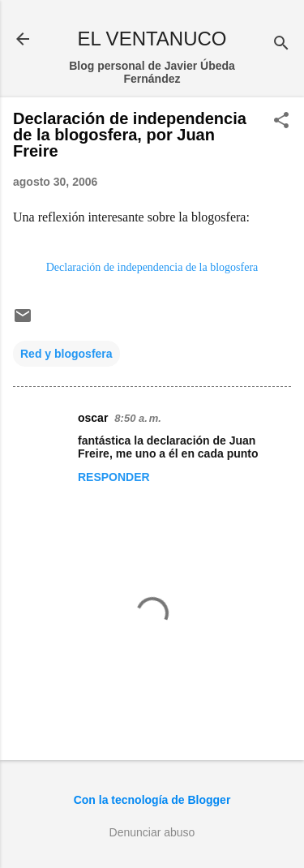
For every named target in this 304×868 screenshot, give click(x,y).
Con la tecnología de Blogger (152, 800)
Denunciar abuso (152, 832)
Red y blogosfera (66, 354)
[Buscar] (281, 44)
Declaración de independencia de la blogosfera (152, 267)
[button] (281, 121)
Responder (114, 477)
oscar (93, 418)
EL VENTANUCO (152, 39)
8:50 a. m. (137, 418)
